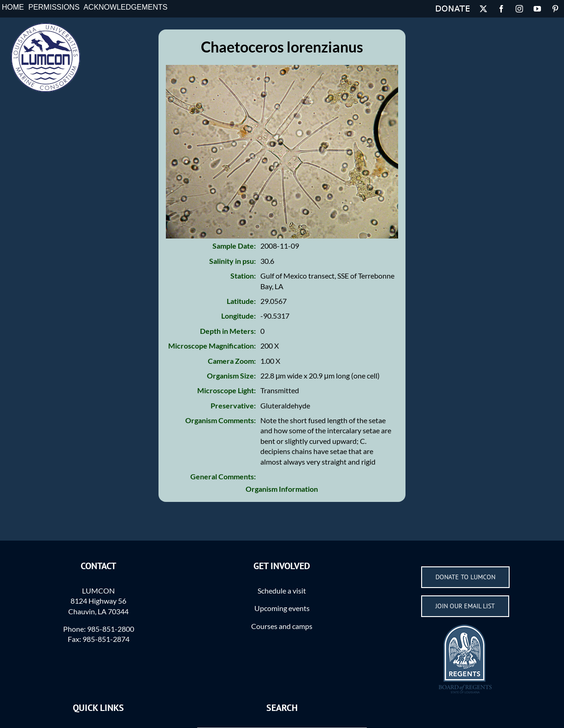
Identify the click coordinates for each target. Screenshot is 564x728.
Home (13, 7)
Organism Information (282, 489)
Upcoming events (282, 608)
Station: (243, 276)
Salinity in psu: (232, 261)
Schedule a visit (282, 591)
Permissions (54, 7)
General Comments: (223, 476)
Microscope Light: (226, 390)
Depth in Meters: (228, 331)
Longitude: (238, 316)
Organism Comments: (220, 420)
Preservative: (233, 405)
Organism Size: (231, 376)
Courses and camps (282, 626)
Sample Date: (234, 246)
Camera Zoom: (232, 361)
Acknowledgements (125, 7)
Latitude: (241, 301)
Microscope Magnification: (212, 346)
